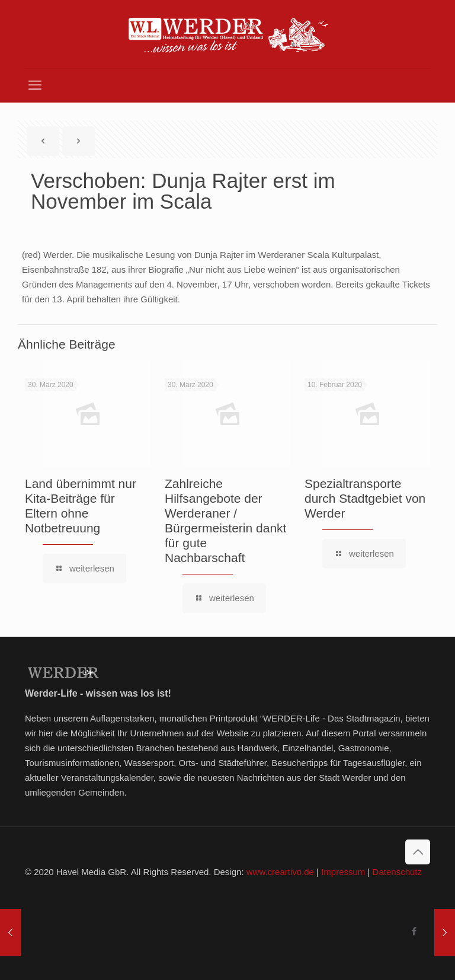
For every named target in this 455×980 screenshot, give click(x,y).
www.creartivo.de (280, 872)
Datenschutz (397, 872)
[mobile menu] (35, 85)
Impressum (343, 872)
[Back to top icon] (418, 852)
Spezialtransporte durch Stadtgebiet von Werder (365, 498)
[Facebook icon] (414, 931)
